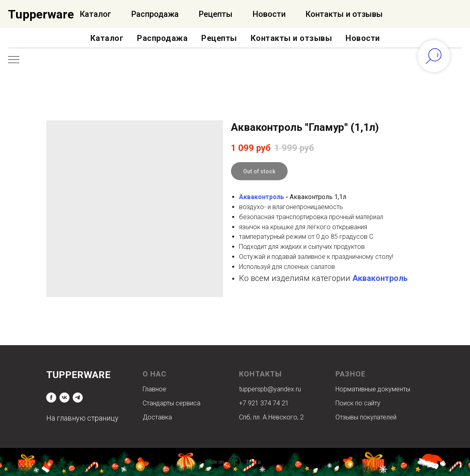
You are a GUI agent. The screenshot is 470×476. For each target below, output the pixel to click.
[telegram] (78, 398)
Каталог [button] (107, 38)
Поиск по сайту (358, 403)
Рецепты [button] (219, 38)
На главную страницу (82, 418)
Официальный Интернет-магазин (86, 14)
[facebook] (51, 398)
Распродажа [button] (162, 38)
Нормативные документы (373, 389)
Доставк (155, 417)
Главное (154, 389)
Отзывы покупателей (366, 417)
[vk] (64, 398)
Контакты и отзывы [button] (291, 38)
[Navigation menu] (14, 60)
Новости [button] (363, 38)
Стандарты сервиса (172, 403)
